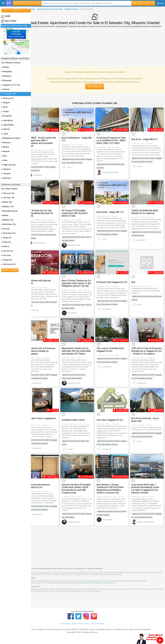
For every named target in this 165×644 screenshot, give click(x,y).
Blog (68, 626)
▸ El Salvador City (9, 94)
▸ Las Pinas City (8, 198)
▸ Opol (4, 156)
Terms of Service (102, 585)
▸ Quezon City (7, 251)
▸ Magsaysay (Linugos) (11, 138)
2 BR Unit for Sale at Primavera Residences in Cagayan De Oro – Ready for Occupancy (147, 355)
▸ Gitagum (6, 103)
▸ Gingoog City (7, 98)
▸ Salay (4, 160)
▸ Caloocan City (8, 193)
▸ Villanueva (6, 178)
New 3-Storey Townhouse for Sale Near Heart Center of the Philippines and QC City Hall (81, 283)
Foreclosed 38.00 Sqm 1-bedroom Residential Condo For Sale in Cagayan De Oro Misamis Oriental (147, 491)
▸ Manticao (6, 143)
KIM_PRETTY (143, 242)
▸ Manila (5, 216)
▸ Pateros (5, 246)
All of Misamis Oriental (11, 63)
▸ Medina (5, 147)
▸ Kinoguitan (7, 116)
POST (16, 10)
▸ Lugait (5, 134)
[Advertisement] (98, 49)
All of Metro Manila (9, 189)
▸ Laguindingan (8, 125)
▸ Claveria (5, 89)
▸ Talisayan (6, 174)
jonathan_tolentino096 (114, 176)
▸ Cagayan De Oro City (11, 85)
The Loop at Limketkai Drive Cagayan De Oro (114, 352)
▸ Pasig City (6, 242)
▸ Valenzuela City (9, 264)
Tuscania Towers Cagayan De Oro (48, 423)
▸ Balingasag (7, 72)
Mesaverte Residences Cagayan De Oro (45, 488)
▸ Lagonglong (7, 120)
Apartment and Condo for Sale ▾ (27, 3)
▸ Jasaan (5, 112)
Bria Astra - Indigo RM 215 (146, 140)
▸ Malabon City (8, 207)
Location (138, 3)
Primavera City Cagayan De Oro (113, 280)
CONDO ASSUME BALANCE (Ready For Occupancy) (147, 212)
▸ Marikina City (7, 220)
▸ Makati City (7, 202)
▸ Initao (5, 107)
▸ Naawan (6, 151)
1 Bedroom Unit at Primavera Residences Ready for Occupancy (48, 353)
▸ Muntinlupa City (9, 224)
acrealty (75, 453)
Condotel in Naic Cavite (78, 424)
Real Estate (37, 9)
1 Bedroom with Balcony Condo (46, 280)
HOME (6, 16)
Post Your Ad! (98, 88)
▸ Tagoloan (6, 169)
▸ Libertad (5, 129)
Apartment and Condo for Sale (57, 9)
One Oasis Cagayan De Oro (113, 424)
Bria (135, 280)
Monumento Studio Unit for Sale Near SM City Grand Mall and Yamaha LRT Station (81, 353)
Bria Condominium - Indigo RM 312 (80, 140)
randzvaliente (44, 176)
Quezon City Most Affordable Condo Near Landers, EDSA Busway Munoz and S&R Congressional (81, 491)
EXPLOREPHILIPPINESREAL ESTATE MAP (16, 34)
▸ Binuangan (7, 80)
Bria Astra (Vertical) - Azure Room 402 (147, 423)
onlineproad (110, 311)
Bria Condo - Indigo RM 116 (113, 212)
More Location (10, 270)
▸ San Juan (6, 255)
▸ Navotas (6, 229)
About (74, 626)
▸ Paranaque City (8, 233)
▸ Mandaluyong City (10, 211)
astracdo (42, 311)
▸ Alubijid (5, 67)
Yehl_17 (75, 168)
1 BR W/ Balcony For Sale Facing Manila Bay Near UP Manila (47, 213)
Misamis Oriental (79, 9)
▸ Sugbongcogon (9, 165)
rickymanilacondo (46, 245)
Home (62, 626)
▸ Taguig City (7, 260)
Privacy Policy (83, 626)
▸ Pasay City (6, 238)
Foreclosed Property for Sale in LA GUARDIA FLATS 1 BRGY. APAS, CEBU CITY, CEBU (114, 143)
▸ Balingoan (6, 76)
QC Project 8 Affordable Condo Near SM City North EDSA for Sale (80, 213)
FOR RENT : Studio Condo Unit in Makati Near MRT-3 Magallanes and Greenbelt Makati (48, 143)
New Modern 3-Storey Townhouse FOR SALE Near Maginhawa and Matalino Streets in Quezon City (113, 491)
